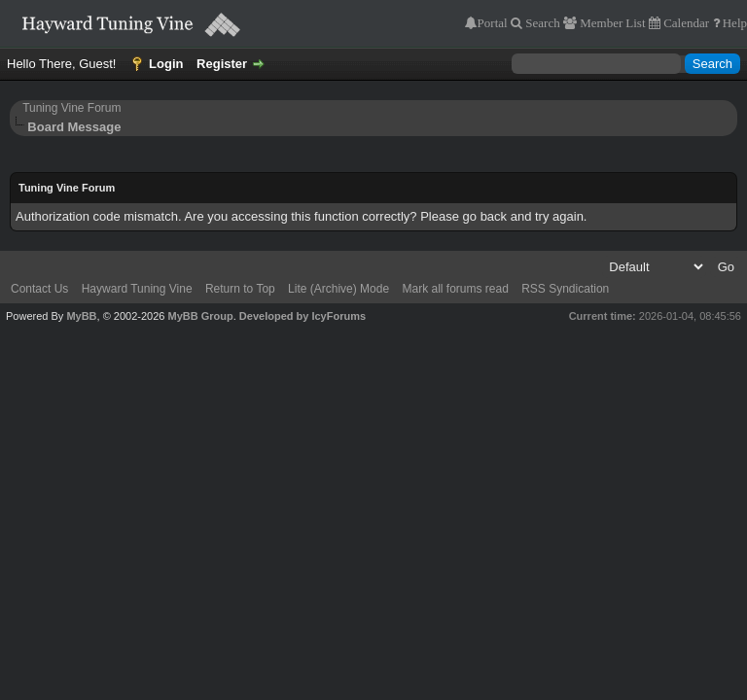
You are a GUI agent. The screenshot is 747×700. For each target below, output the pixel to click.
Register (222, 64)
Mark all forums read (455, 289)
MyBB (81, 316)
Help (733, 23)
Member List (611, 23)
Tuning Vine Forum (71, 108)
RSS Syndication (565, 289)
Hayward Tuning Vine (137, 289)
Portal (493, 23)
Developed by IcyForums (302, 316)
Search (541, 23)
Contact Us (39, 289)
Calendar (685, 23)
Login (166, 64)
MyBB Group (200, 316)
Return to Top (240, 289)
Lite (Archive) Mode (338, 289)
